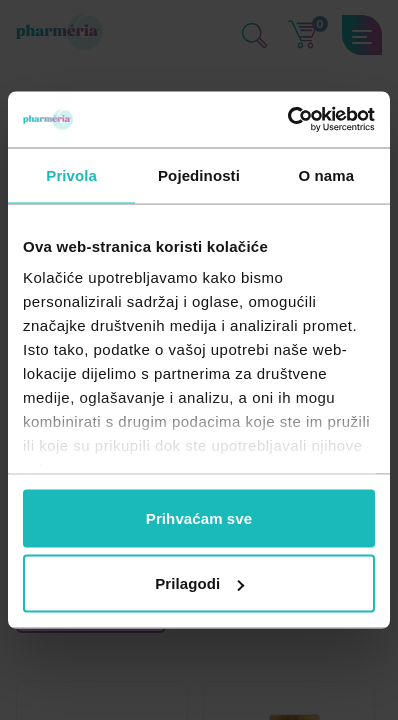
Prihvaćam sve (199, 517)
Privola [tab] (71, 174)
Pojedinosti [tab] (199, 174)
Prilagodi (199, 583)
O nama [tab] (327, 174)
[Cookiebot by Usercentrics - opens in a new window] (287, 120)
